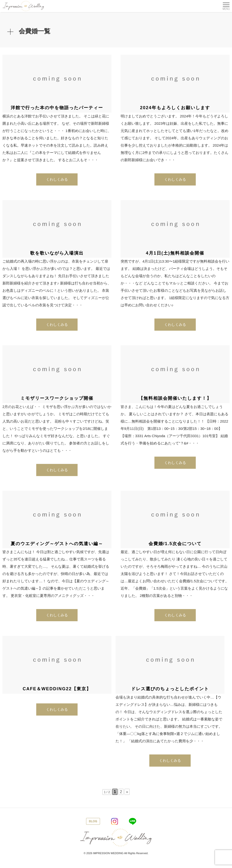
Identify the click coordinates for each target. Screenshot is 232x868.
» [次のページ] (127, 792)
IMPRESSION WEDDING (108, 853)
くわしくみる (57, 179)
